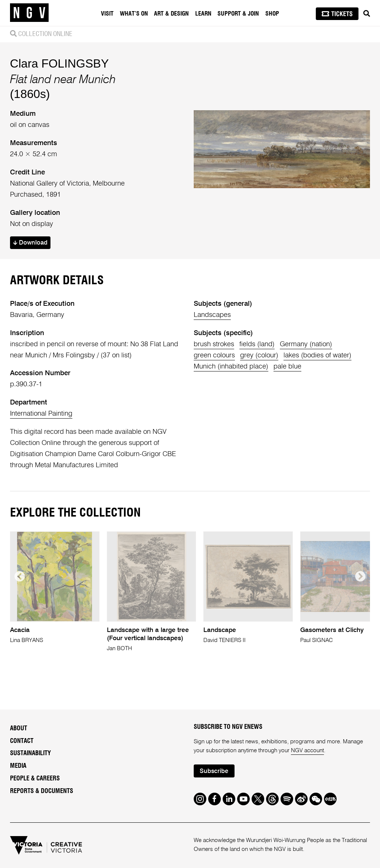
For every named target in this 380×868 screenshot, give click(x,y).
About (19, 728)
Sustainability (30, 753)
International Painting (41, 414)
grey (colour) (259, 356)
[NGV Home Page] (29, 13)
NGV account (307, 751)
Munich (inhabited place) (231, 367)
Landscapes (212, 315)
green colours (214, 356)
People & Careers (35, 779)
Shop (272, 14)
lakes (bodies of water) (317, 356)
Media (18, 766)
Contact (22, 741)
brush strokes (214, 344)
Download (30, 243)
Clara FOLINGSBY (59, 63)
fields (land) (257, 344)
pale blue (287, 367)
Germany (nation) (306, 344)
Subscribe (214, 771)
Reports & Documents (42, 791)
